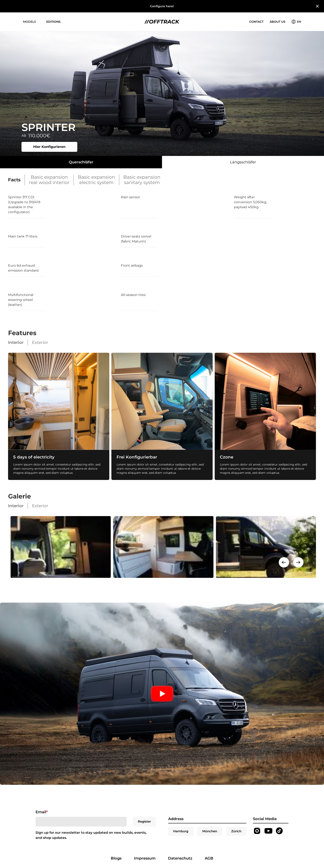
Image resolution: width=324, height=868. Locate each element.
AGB (209, 858)
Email (42, 812)
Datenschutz (180, 858)
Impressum (145, 858)
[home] (162, 22)
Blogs (116, 858)
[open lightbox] (59, 547)
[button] (29, 22)
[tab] (81, 162)
